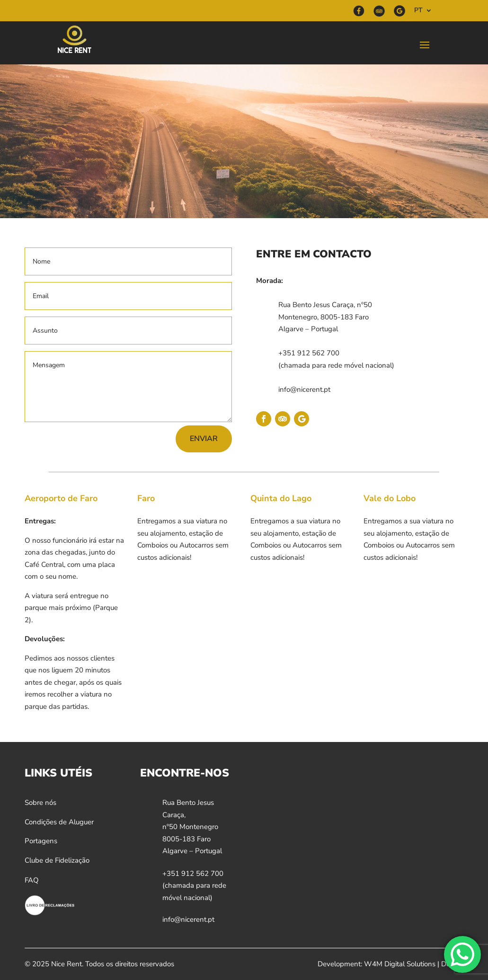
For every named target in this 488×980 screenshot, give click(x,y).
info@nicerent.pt (304, 389)
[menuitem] (423, 13)
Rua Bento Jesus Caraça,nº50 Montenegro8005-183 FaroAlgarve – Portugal (192, 827)
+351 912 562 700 (309, 353)
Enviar (204, 439)
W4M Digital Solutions (400, 964)
